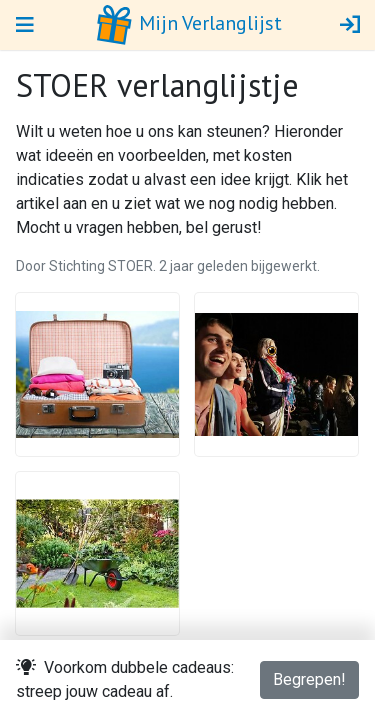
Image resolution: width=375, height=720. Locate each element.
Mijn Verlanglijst (188, 25)
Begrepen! (309, 679)
